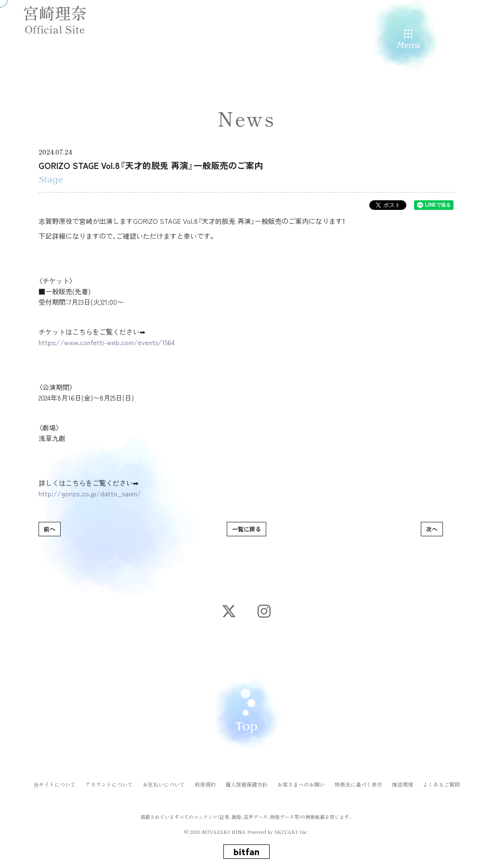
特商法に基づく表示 (358, 781)
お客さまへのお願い (301, 781)
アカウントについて (109, 781)
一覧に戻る (246, 529)
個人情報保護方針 (246, 781)
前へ (50, 529)
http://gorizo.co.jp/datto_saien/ (90, 493)
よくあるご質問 (441, 781)
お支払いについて (164, 781)
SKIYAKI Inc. (292, 828)
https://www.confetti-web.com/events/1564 (107, 342)
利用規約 (205, 781)
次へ (432, 529)
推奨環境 (402, 781)
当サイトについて (54, 781)
